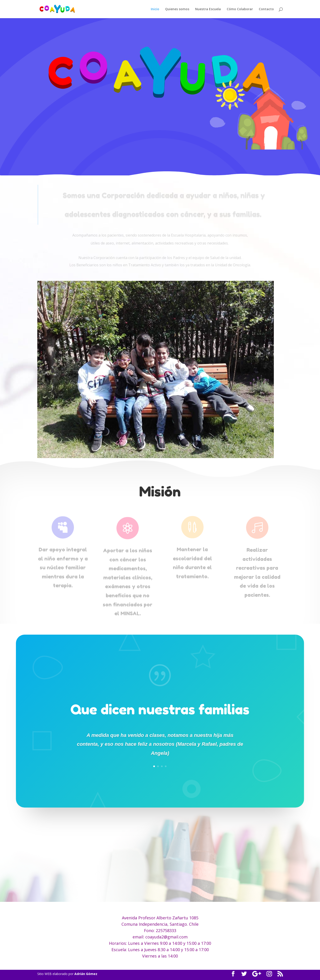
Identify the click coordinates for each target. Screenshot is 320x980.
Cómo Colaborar (240, 9)
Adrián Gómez (86, 974)
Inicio (155, 9)
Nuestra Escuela (208, 9)
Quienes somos (177, 9)
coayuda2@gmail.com (166, 937)
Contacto (266, 9)
